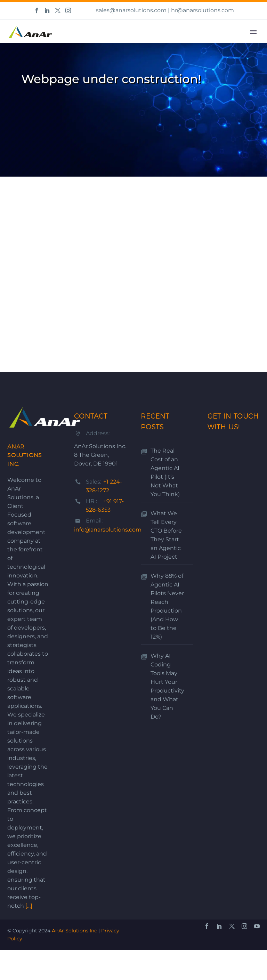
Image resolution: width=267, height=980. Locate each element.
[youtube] (257, 926)
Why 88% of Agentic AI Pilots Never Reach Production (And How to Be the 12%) (167, 606)
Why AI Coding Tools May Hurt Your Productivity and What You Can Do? (167, 686)
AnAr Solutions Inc (74, 931)
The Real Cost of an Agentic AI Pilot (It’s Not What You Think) (165, 472)
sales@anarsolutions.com (131, 10)
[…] (29, 906)
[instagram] (244, 926)
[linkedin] (219, 926)
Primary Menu (253, 32)
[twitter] (232, 926)
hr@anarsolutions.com (203, 10)
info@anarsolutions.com (108, 530)
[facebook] (207, 926)
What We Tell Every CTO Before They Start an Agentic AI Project (166, 535)
